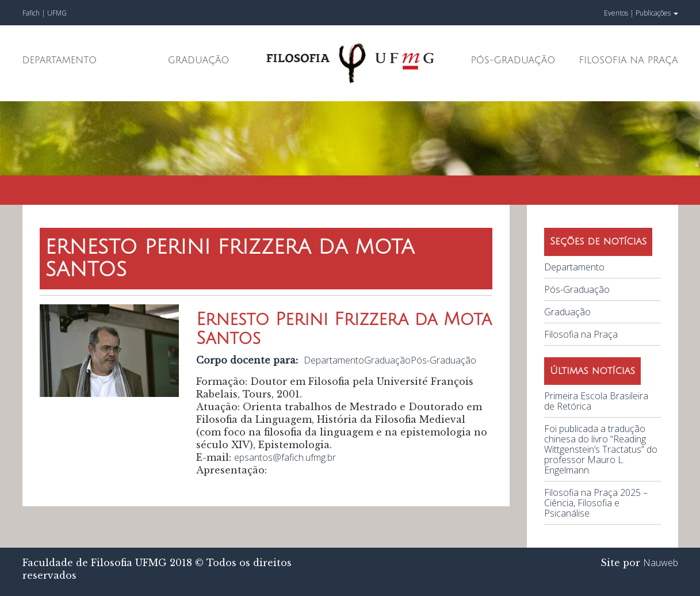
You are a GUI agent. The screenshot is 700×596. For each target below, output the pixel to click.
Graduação (199, 60)
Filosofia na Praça (628, 60)
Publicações (657, 13)
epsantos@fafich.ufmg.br (285, 457)
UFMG (57, 13)
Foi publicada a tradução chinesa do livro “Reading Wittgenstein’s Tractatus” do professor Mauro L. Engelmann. (601, 449)
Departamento (60, 60)
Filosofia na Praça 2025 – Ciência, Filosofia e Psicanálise (596, 503)
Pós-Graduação (513, 60)
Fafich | (35, 13)
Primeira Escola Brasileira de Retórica (596, 401)
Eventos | (619, 13)
